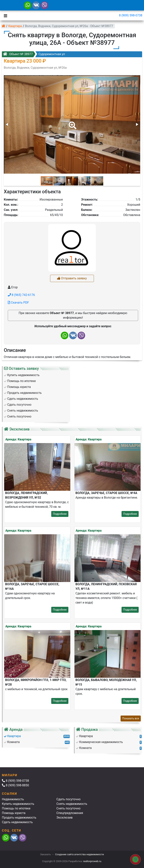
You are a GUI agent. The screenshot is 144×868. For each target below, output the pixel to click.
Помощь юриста (14, 813)
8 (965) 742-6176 (21, 295)
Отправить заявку (72, 278)
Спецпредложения (70, 813)
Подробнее (60, 514)
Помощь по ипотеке (16, 808)
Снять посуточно (68, 808)
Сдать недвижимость (17, 822)
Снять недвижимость (72, 804)
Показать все (131, 718)
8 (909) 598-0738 (131, 15)
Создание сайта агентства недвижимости (79, 854)
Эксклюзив (64, 818)
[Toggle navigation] (5, 15)
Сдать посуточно (68, 799)
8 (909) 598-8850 (15, 785)
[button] (72, 123)
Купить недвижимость (18, 804)
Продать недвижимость (19, 818)
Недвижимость (13, 799)
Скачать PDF (18, 303)
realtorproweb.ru (92, 861)
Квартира (15, 26)
